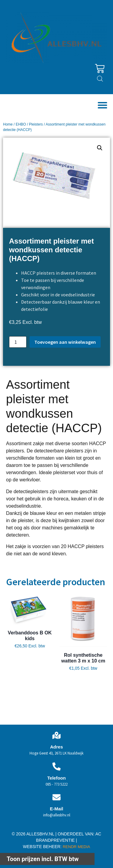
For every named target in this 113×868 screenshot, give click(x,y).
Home (8, 124)
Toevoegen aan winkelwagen (65, 342)
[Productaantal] (18, 342)
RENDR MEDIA (76, 847)
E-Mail (56, 809)
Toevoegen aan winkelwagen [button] (30, 678)
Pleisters (36, 124)
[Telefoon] (56, 766)
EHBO (21, 124)
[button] (102, 105)
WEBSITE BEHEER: (42, 847)
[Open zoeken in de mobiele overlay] (100, 79)
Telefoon (56, 778)
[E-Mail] (56, 797)
